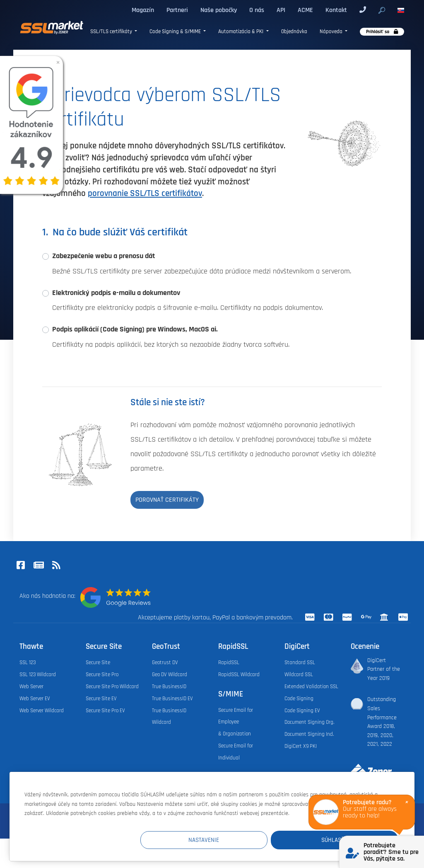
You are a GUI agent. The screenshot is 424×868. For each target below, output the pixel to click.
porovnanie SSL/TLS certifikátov (145, 193)
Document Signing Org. (309, 722)
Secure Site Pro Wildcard (112, 687)
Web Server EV (35, 699)
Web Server (31, 687)
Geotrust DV (165, 662)
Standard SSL (300, 662)
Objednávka (294, 32)
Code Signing (299, 699)
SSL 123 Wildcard (38, 675)
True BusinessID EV (172, 699)
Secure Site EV (101, 699)
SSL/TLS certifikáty (112, 32)
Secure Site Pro (102, 675)
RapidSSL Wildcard (239, 675)
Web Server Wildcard (42, 711)
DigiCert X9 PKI (301, 746)
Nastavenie (246, 840)
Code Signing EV (302, 711)
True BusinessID (169, 687)
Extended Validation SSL (311, 687)
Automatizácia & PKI (241, 32)
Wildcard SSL (299, 675)
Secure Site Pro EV (105, 711)
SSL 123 (28, 662)
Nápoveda (332, 32)
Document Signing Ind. (309, 734)
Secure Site (98, 662)
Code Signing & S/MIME (176, 32)
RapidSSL (229, 662)
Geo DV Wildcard (170, 675)
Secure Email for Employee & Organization (236, 722)
